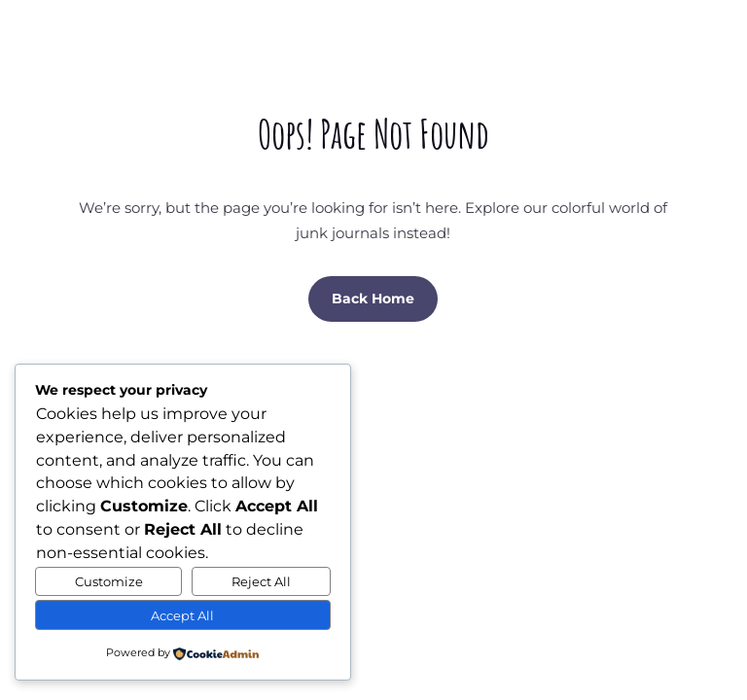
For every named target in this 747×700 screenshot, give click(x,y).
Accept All (182, 615)
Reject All (261, 581)
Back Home (373, 298)
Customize (109, 581)
